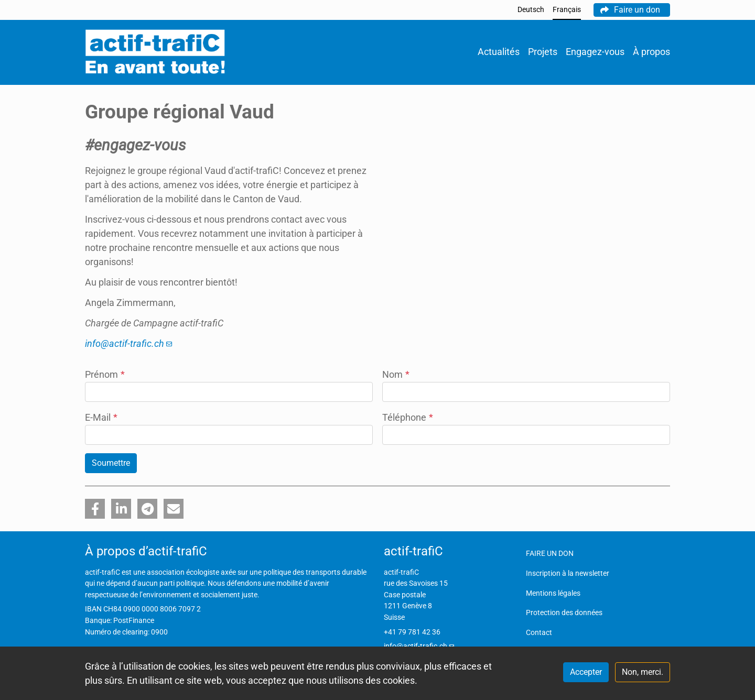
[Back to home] (155, 52)
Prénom (105, 374)
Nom (396, 374)
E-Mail (101, 417)
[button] (95, 509)
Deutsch (531, 10)
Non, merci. (643, 672)
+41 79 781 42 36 (412, 632)
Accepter (586, 672)
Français (567, 10)
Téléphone (408, 417)
